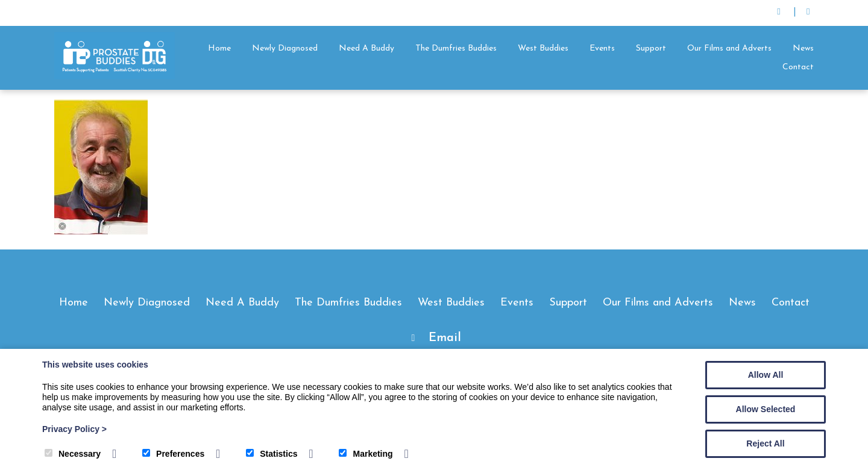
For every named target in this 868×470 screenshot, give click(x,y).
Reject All (765, 443)
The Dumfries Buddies (456, 49)
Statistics (272, 454)
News (803, 49)
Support (651, 49)
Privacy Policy (74, 429)
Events (602, 49)
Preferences (173, 454)
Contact (798, 67)
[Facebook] (808, 13)
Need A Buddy (366, 49)
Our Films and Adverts (729, 49)
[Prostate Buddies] (115, 77)
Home (219, 49)
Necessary (73, 454)
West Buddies (543, 49)
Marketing (366, 454)
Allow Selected (766, 409)
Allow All (766, 375)
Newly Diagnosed (285, 49)
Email (445, 338)
